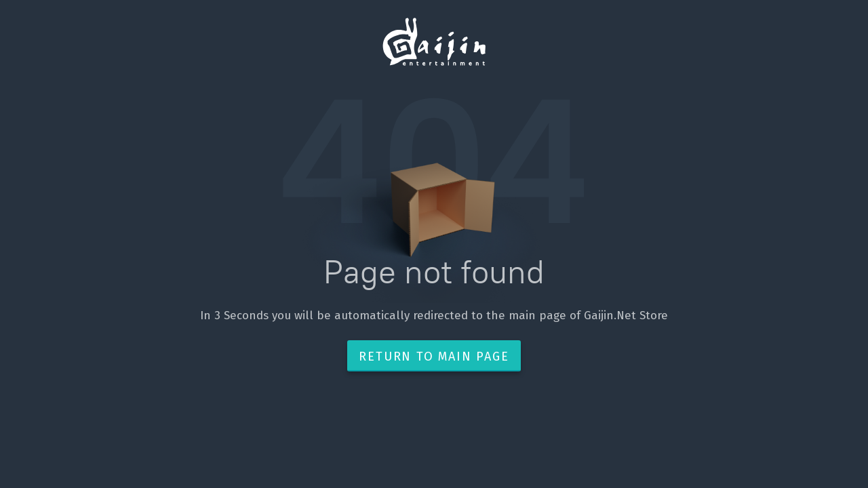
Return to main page (434, 357)
